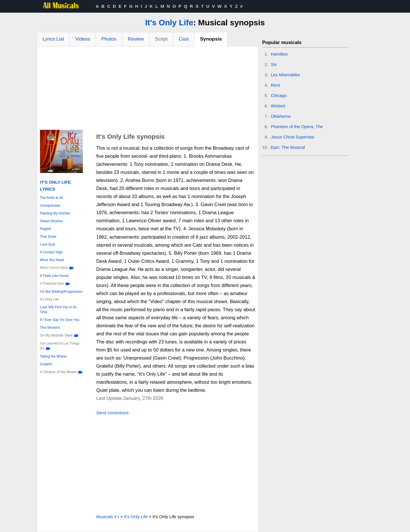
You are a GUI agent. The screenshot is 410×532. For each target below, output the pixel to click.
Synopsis (211, 39)
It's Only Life (169, 23)
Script (161, 39)
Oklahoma (281, 116)
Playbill (45, 229)
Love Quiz (48, 244)
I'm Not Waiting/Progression (61, 292)
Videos (83, 39)
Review (136, 39)
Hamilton (279, 54)
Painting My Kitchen (55, 213)
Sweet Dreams (51, 221)
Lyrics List (53, 39)
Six (274, 64)
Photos (109, 39)
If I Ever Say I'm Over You (60, 320)
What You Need (52, 260)
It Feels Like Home (54, 276)
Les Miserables (285, 75)
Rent (275, 85)
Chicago (279, 95)
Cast (184, 39)
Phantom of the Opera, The (297, 127)
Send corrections (112, 413)
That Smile (48, 237)
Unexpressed (50, 206)
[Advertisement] (148, 90)
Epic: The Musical (288, 147)
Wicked (278, 106)
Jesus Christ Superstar (293, 137)
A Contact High (52, 252)
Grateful (46, 364)
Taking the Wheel (53, 356)
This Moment (50, 328)
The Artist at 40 (52, 198)
